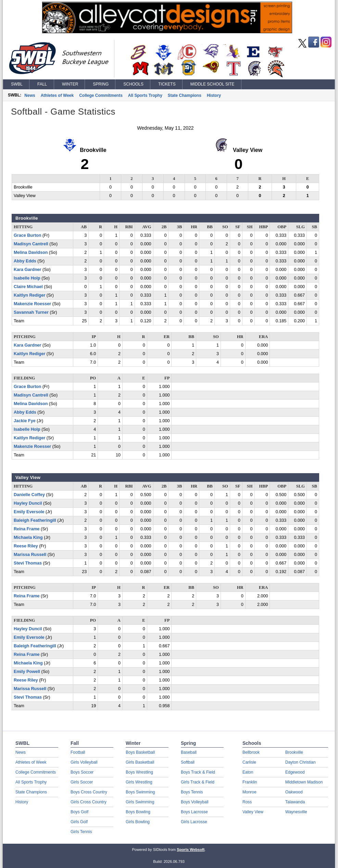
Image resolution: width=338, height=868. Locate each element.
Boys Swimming (140, 792)
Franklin (250, 782)
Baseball (189, 752)
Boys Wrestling (139, 772)
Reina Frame (27, 529)
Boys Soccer (82, 772)
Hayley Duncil (28, 503)
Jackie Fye (25, 421)
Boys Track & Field (198, 772)
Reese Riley (26, 546)
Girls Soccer (82, 782)
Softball (188, 762)
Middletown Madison (304, 782)
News (30, 95)
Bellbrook (251, 752)
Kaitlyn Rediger (29, 295)
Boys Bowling (138, 812)
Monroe (249, 792)
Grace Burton (27, 235)
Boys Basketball (140, 752)
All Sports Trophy (145, 95)
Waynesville (296, 812)
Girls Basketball (140, 762)
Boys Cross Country (89, 792)
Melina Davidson (31, 252)
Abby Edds (25, 261)
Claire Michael (28, 287)
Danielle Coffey (29, 495)
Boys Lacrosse (194, 812)
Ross (247, 802)
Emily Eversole (29, 512)
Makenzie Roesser (32, 304)
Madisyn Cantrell (31, 244)
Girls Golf (79, 822)
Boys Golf (79, 812)
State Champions (185, 95)
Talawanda (295, 802)
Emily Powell (27, 672)
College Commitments (101, 95)
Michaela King (28, 537)
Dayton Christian (301, 762)
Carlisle (249, 762)
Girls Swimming (140, 802)
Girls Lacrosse (194, 822)
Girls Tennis (81, 832)
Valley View (253, 812)
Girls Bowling (138, 822)
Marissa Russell (30, 555)
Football (78, 752)
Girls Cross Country (89, 802)
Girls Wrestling (139, 782)
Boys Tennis (192, 792)
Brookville (294, 752)
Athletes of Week (57, 95)
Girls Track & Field (198, 782)
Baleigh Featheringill (35, 520)
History (214, 95)
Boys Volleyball (195, 802)
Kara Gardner (28, 270)
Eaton (248, 772)
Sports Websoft (191, 850)
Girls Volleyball (84, 762)
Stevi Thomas (28, 563)
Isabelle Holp (27, 278)
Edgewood (295, 772)
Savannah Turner (31, 312)
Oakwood (294, 792)
